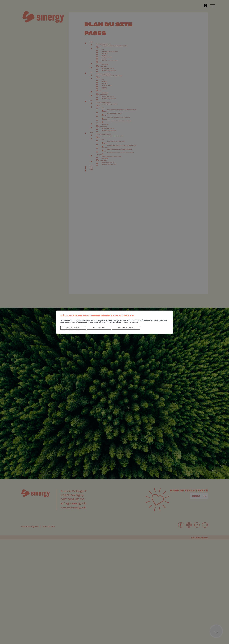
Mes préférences (106, 328)
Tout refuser (83, 328)
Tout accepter (61, 328)
